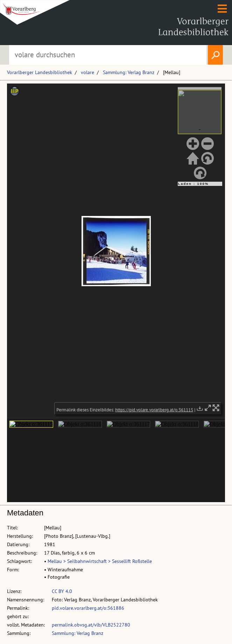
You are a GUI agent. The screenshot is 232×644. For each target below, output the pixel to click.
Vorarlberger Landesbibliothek (40, 72)
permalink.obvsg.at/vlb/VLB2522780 (91, 625)
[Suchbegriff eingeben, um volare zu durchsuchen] (108, 55)
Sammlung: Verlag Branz (129, 72)
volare (87, 72)
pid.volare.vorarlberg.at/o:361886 (88, 608)
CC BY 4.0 (62, 591)
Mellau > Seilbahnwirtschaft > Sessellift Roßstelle (100, 561)
